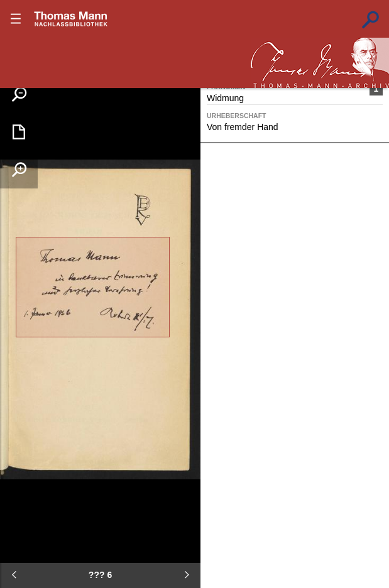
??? (71, 19)
